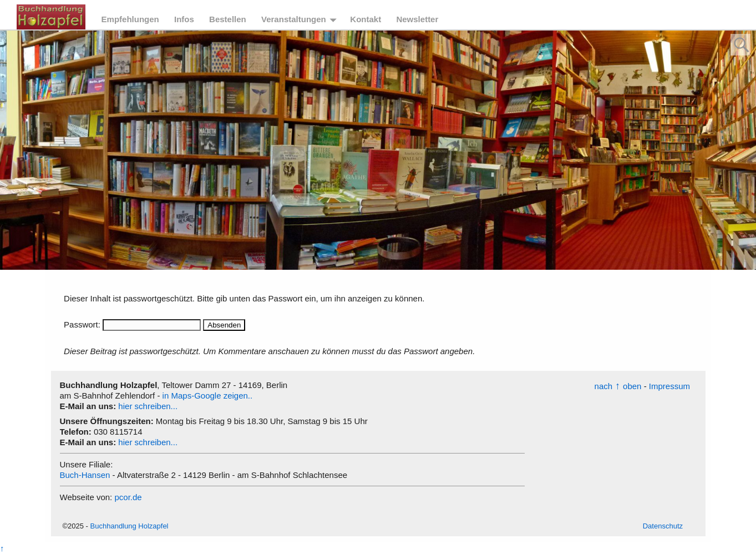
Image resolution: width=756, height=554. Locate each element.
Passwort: (132, 324)
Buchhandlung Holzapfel (130, 526)
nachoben (618, 386)
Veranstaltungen (294, 19)
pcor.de (128, 497)
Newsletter (417, 19)
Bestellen (228, 19)
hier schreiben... (148, 406)
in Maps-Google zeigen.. (208, 396)
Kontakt (366, 19)
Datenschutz (663, 526)
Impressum (669, 386)
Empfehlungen (130, 19)
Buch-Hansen (85, 475)
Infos (184, 19)
